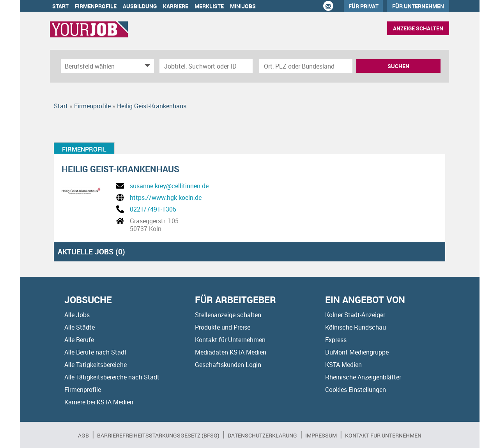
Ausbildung (140, 6)
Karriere (176, 6)
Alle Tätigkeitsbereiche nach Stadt (112, 377)
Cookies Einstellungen (356, 390)
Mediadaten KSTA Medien (231, 352)
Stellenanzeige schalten (228, 315)
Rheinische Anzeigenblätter (363, 377)
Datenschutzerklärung (262, 435)
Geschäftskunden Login (228, 365)
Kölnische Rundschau (356, 327)
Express (336, 340)
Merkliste (209, 6)
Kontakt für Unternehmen (230, 340)
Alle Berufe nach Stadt (96, 352)
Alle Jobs (77, 315)
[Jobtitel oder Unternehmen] (206, 66)
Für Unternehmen (418, 6)
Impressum (321, 435)
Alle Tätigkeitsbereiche (96, 365)
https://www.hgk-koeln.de (166, 198)
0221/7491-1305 (153, 209)
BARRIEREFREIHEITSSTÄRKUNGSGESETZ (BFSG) (158, 435)
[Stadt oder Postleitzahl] (306, 66)
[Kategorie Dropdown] (146, 66)
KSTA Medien (343, 365)
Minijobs (243, 6)
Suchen (398, 66)
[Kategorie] (100, 66)
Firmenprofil (84, 149)
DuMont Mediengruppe (357, 352)
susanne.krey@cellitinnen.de (169, 186)
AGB (83, 435)
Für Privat (364, 6)
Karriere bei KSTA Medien (99, 402)
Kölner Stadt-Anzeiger (355, 315)
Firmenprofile (96, 6)
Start (60, 6)
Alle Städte (80, 327)
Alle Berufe (79, 340)
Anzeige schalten (418, 28)
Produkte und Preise (223, 327)
